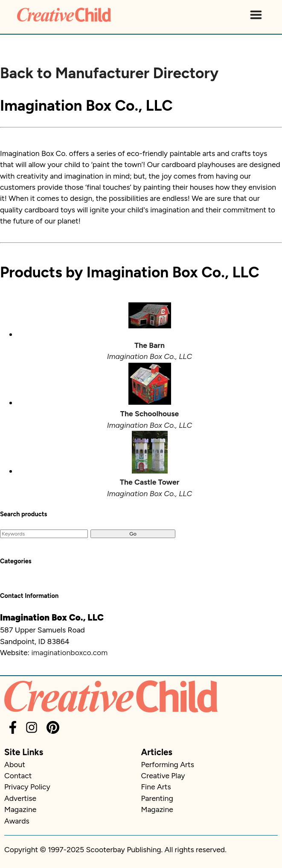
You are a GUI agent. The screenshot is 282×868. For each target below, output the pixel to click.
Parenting (157, 798)
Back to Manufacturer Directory (109, 73)
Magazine (20, 809)
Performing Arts (168, 764)
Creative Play (163, 775)
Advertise (20, 798)
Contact (18, 775)
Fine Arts (156, 787)
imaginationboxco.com (69, 652)
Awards (17, 821)
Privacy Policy (27, 787)
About (15, 764)
